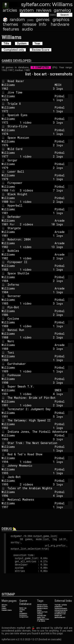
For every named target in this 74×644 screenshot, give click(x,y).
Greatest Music (42, 608)
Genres (39, 610)
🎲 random (14, 20)
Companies (23, 613)
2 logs (39, 145)
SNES (60, 390)
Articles (4, 605)
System (22, 610)
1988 (5, 326)
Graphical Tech (42, 612)
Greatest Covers (42, 607)
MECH (60, 85)
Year (21, 612)
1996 (5, 496)
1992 (5, 428)
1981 (5, 213)
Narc (41, 341)
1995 (5, 473)
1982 (5, 247)
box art (40, 74)
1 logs (39, 100)
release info (34, 24)
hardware (60, 24)
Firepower (41, 183)
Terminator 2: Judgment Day (41, 409)
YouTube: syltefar (61, 605)
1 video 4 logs (39, 394)
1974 (5, 134)
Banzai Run (41, 330)
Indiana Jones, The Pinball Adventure (41, 432)
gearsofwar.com (60, 617)
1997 (5, 507)
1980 (5, 190)
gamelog (62, 10)
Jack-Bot (41, 477)
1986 (5, 315)
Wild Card (41, 149)
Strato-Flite (41, 126)
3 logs (39, 89)
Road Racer (41, 81)
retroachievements (61, 610)
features (11, 29)
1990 (5, 383)
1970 (5, 100)
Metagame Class (43, 619)
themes (10, 24)
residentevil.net (60, 614)
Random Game (7, 610)
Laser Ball (41, 172)
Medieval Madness (41, 499)
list (28, 74)
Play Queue (41, 621)
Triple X (41, 104)
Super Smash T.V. (41, 386)
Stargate (41, 228)
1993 (5, 439)
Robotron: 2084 (41, 239)
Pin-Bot (41, 307)
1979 (5, 168)
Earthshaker (41, 364)
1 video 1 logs (39, 270)
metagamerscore (60, 612)
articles (10, 10)
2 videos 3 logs (39, 484)
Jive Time (41, 92)
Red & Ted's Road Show (41, 454)
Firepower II (41, 262)
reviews (44, 10)
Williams (26, 85)
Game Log (23, 608)
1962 (5, 89)
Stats (4, 607)
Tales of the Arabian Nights (41, 488)
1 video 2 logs (39, 156)
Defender (41, 217)
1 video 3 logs (39, 123)
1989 (5, 371)
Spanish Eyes (41, 115)
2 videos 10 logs (39, 224)
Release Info (42, 616)
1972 (5, 111)
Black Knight (41, 194)
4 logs (39, 496)
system (27, 10)
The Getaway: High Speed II (41, 420)
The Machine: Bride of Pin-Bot (41, 398)
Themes (40, 614)
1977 (5, 156)
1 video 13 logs (39, 247)
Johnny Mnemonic (41, 466)
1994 (5, 462)
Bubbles (41, 251)
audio (27, 29)
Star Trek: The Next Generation (41, 443)
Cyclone (41, 319)
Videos (4, 608)
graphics (61, 20)
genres (43, 20)
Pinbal (60, 96)
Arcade (60, 221)
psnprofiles (58, 607)
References (23, 615)
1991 (5, 394)
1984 (5, 281)
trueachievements (61, 608)
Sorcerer (41, 296)
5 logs (39, 417)
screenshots (61, 74)
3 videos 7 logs (39, 190)
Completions (24, 617)
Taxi (41, 352)
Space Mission (41, 138)
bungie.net (58, 616)
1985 (5, 303)
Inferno (41, 285)
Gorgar (41, 160)
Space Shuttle (41, 273)
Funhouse (41, 375)
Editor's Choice (42, 605)
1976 (5, 145)
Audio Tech (41, 617)
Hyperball (41, 205)
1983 (5, 270)
